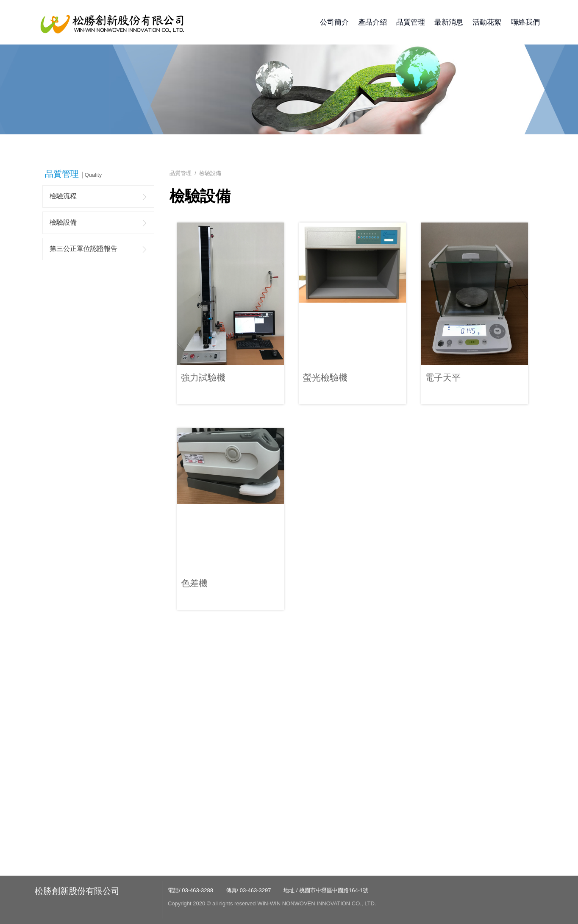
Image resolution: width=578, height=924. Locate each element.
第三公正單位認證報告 (83, 249)
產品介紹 (372, 22)
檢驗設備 (63, 222)
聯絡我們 (525, 22)
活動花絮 (487, 22)
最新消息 (449, 22)
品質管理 (411, 22)
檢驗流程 (63, 196)
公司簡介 (334, 22)
